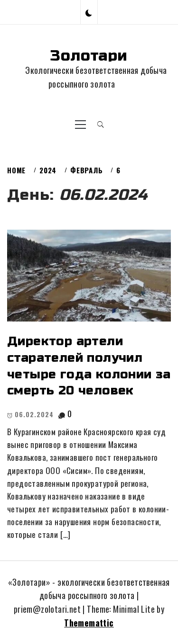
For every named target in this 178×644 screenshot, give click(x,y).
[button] (89, 12)
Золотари (89, 56)
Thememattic (89, 623)
